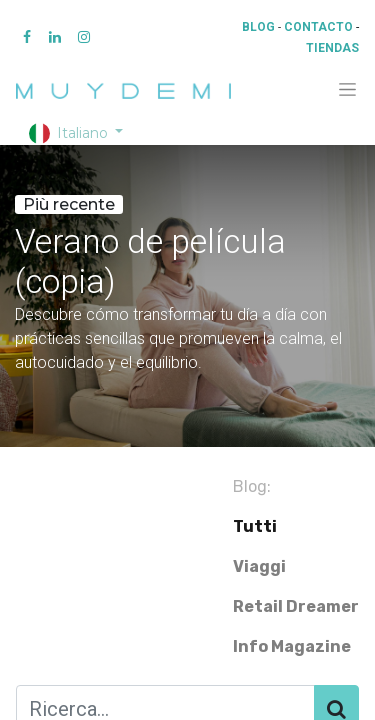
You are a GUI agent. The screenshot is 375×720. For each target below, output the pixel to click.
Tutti (255, 526)
